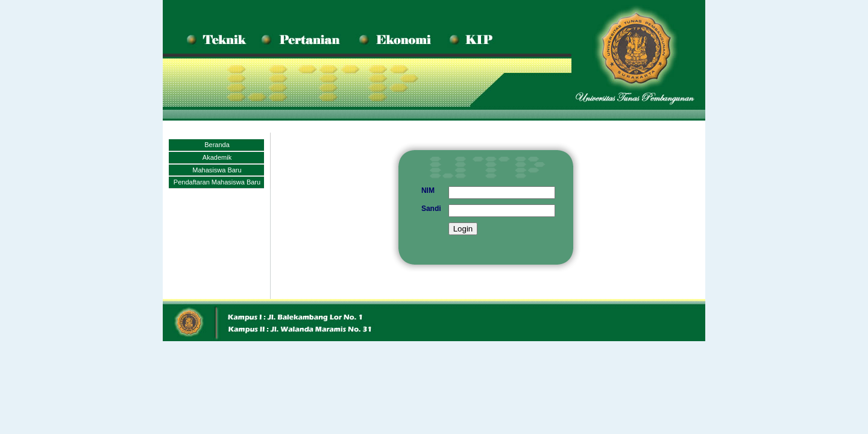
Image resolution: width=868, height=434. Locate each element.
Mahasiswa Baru (217, 170)
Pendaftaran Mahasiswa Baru (217, 182)
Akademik (217, 157)
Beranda (217, 145)
